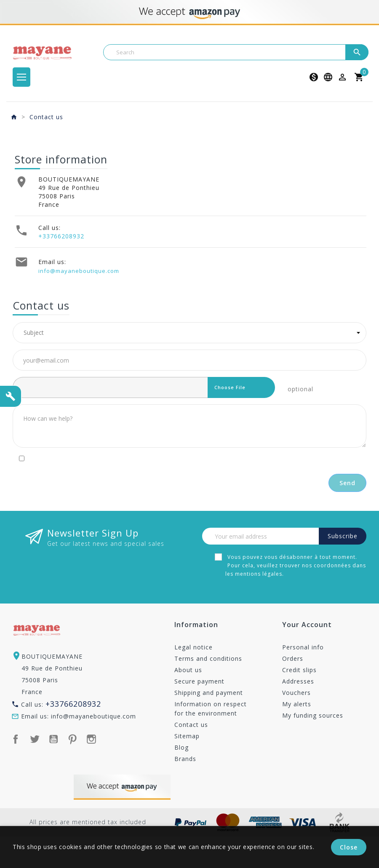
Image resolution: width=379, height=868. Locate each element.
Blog (181, 747)
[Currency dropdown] (314, 77)
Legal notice (194, 647)
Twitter (35, 739)
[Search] (236, 52)
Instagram (91, 739)
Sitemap (187, 736)
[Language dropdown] (328, 77)
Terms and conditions (208, 658)
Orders (293, 658)
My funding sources (313, 715)
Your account (307, 625)
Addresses (298, 681)
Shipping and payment (209, 693)
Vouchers (296, 693)
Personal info (303, 647)
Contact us (191, 725)
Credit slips (299, 670)
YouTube (53, 739)
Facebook (16, 739)
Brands (185, 759)
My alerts (297, 704)
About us (188, 670)
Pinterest (72, 739)
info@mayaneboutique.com (79, 271)
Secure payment (199, 681)
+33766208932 (61, 236)
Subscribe (343, 536)
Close (349, 847)
